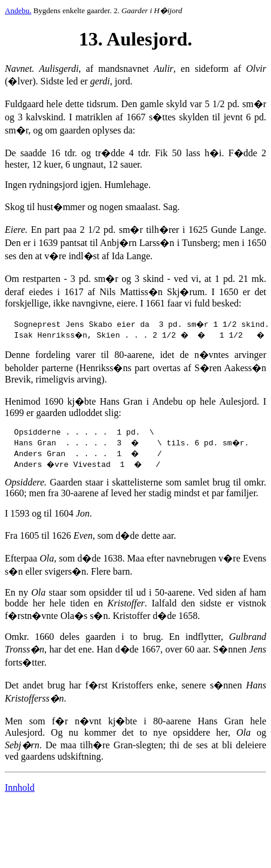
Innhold (20, 789)
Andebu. (18, 10)
